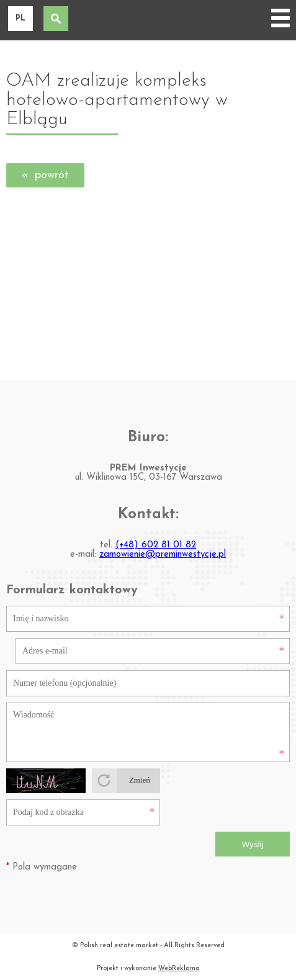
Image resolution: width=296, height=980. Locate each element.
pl (20, 19)
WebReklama (179, 969)
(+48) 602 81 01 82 (156, 545)
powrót (52, 175)
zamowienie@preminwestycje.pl (163, 555)
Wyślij (253, 844)
